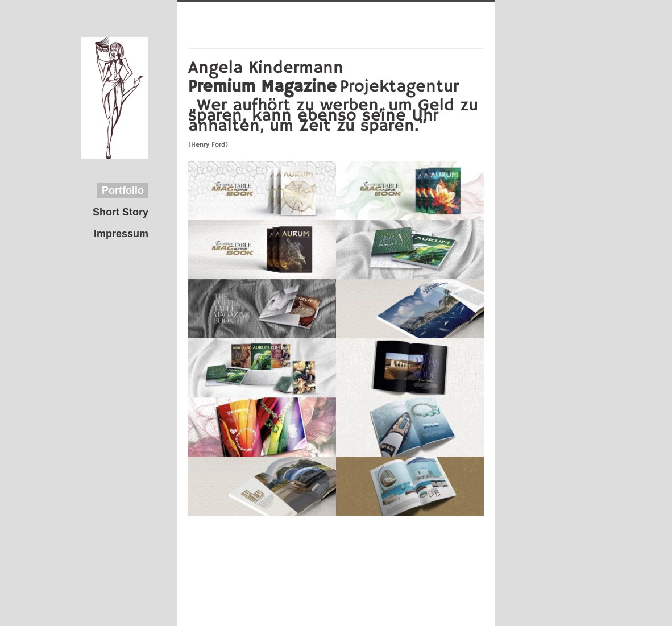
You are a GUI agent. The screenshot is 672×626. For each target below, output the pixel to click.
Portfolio (123, 190)
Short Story (121, 212)
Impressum (121, 234)
